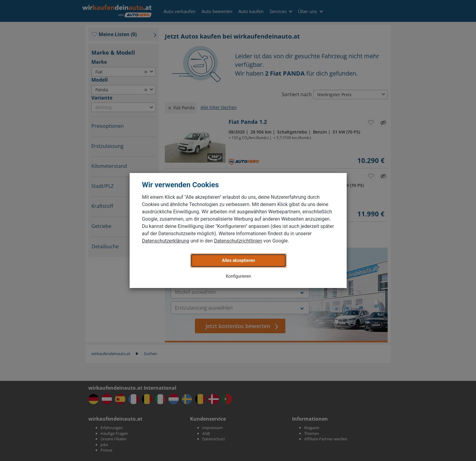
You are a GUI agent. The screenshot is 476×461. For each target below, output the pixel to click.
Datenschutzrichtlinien (238, 241)
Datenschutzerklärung (166, 241)
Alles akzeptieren (238, 260)
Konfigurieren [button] (238, 276)
